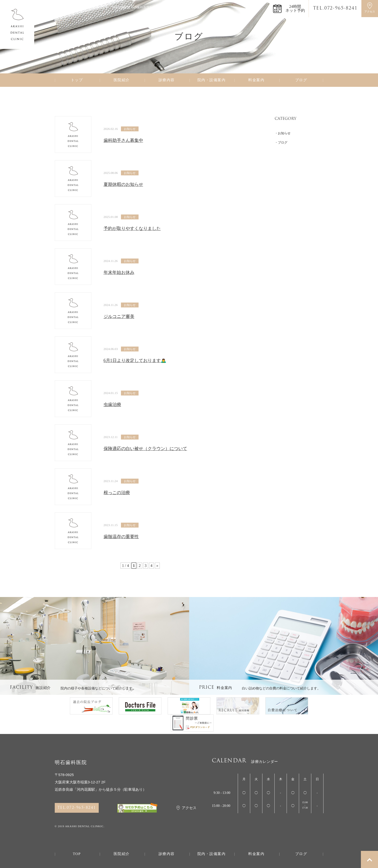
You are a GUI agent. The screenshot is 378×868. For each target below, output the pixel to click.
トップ (77, 80)
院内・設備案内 (212, 80)
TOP (77, 854)
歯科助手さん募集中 (123, 140)
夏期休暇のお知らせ (123, 184)
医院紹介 (122, 80)
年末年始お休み (119, 272)
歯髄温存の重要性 (121, 537)
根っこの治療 (117, 493)
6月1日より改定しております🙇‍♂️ (135, 361)
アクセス (186, 808)
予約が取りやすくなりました (132, 228)
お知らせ (130, 129)
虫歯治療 (112, 405)
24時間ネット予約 (295, 8)
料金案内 (256, 80)
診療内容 (167, 80)
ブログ (301, 80)
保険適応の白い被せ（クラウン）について (145, 449)
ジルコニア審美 (119, 316)
